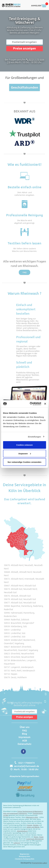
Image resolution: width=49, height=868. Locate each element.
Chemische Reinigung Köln (25, 859)
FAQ (24, 272)
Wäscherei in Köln (32, 817)
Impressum (24, 737)
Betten (36, 837)
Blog (24, 734)
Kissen (41, 837)
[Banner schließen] (45, 404)
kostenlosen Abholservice (35, 839)
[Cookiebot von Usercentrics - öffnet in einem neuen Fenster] (31, 404)
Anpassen (25, 453)
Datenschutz (24, 744)
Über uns (25, 727)
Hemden (36, 825)
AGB (25, 741)
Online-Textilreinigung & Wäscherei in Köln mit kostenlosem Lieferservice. (23, 812)
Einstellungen (34, 437)
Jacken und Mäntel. (33, 827)
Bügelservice (25, 854)
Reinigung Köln (24, 856)
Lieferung (17, 843)
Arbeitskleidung (22, 831)
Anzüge (30, 825)
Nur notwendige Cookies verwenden (24, 462)
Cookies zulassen (25, 445)
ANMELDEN (36, 6)
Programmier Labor (39, 863)
